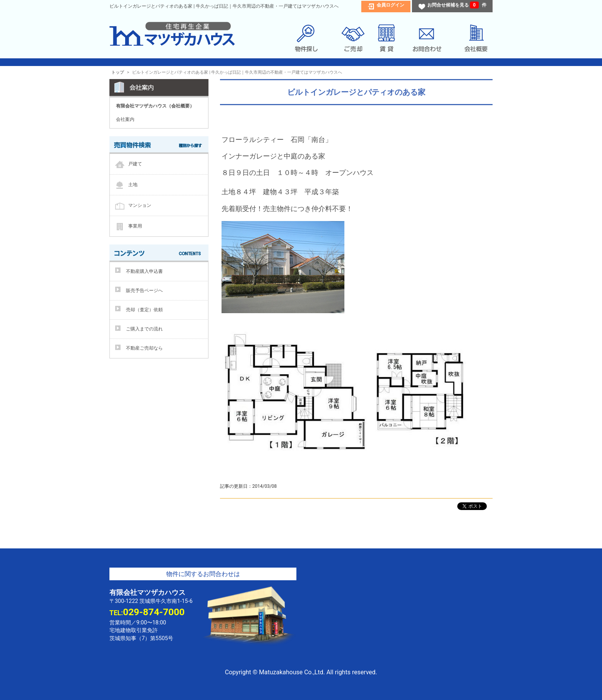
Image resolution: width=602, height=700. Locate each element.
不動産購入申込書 (144, 271)
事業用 (135, 226)
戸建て (135, 163)
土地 (133, 184)
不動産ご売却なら (144, 348)
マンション (140, 205)
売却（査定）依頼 (144, 310)
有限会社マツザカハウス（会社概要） (155, 106)
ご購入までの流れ (144, 329)
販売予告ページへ (144, 291)
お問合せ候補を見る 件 (457, 5)
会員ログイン (390, 5)
